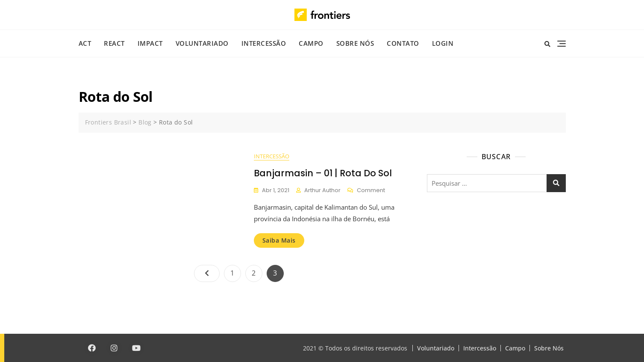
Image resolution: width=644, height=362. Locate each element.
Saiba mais (279, 240)
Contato (403, 43)
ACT (85, 43)
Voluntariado (202, 43)
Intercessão (264, 43)
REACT (114, 43)
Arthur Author (322, 190)
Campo (311, 43)
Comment (371, 191)
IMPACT (150, 43)
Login (443, 43)
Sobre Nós (355, 43)
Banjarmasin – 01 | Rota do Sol (323, 173)
